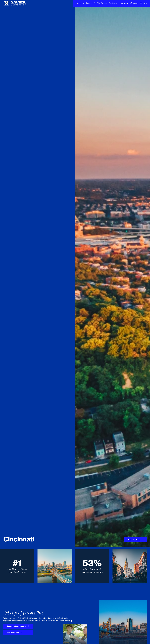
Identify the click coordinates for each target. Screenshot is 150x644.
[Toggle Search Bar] (134, 3)
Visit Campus (102, 3)
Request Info (91, 3)
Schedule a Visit (14, 633)
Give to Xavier (114, 3)
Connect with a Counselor (18, 626)
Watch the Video (135, 540)
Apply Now (80, 3)
